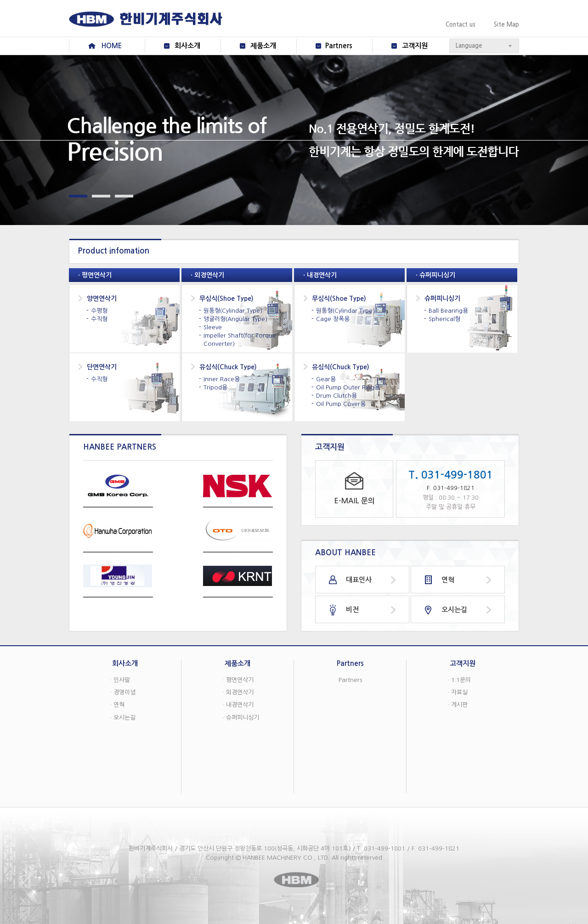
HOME (112, 46)
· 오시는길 (123, 718)
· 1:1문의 (459, 680)
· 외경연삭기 (238, 692)
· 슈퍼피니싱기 (241, 718)
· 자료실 (458, 692)
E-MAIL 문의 (354, 501)
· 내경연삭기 (238, 705)
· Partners (349, 680)
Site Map (506, 25)
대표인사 (359, 580)
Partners (339, 46)
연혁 (448, 580)
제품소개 (263, 46)
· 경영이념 (123, 692)
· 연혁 (117, 705)
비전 (352, 610)
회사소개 (187, 46)
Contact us (461, 25)
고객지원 (415, 46)
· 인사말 (120, 680)
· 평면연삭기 (238, 680)
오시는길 (454, 610)
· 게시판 (458, 705)
